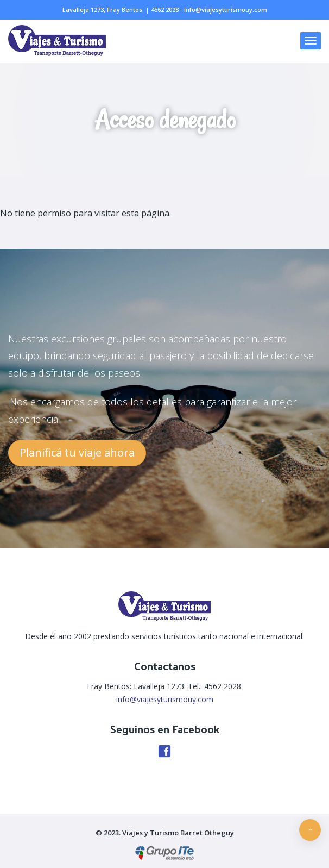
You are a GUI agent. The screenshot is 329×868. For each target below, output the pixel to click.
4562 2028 (165, 10)
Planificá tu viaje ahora (77, 452)
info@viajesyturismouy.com (226, 10)
